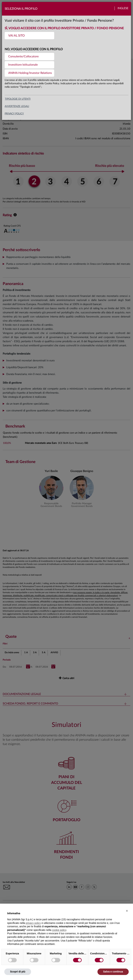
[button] (127, 911)
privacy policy (14, 114)
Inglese (123, 8)
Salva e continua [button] (113, 972)
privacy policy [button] (33, 923)
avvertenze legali (17, 106)
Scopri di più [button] (18, 972)
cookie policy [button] (59, 930)
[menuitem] (29, 36)
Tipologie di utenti (18, 99)
